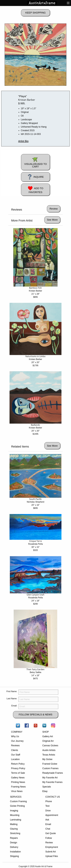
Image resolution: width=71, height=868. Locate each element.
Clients (15, 750)
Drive (48, 811)
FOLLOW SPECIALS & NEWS (35, 715)
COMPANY (17, 732)
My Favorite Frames (52, 782)
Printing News (18, 782)
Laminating (16, 820)
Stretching (15, 833)
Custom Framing (18, 801)
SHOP (46, 732)
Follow (49, 838)
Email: (14, 706)
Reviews (15, 746)
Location (15, 759)
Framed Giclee (50, 764)
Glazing (14, 829)
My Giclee (47, 759)
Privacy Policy (18, 768)
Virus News (17, 791)
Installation (15, 852)
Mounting (15, 815)
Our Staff (16, 755)
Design (14, 843)
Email (48, 824)
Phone (49, 801)
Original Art (48, 741)
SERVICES (16, 797)
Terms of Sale (18, 773)
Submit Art (51, 852)
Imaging (14, 811)
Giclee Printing (17, 806)
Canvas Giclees (50, 746)
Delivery (14, 847)
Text (47, 806)
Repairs (14, 838)
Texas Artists (49, 755)
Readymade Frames (53, 773)
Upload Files (52, 856)
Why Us (15, 736)
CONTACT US (53, 797)
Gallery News (18, 778)
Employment (52, 847)
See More (52, 220)
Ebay (45, 791)
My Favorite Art (50, 778)
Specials (47, 787)
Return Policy (18, 764)
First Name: (12, 691)
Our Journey (17, 741)
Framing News (18, 787)
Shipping (14, 856)
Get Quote (51, 833)
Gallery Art (48, 736)
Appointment (52, 815)
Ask (47, 820)
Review (49, 843)
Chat (48, 829)
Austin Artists (49, 750)
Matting (14, 824)
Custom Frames (50, 768)
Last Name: (12, 699)
